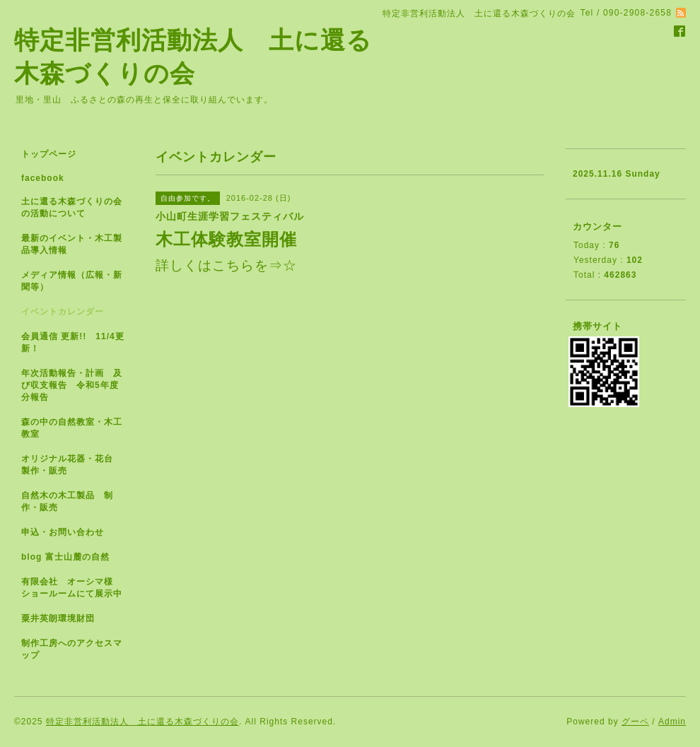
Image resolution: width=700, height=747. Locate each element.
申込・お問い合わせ (63, 532)
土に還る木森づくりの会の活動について (72, 207)
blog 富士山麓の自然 (65, 557)
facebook (43, 178)
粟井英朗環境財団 (58, 618)
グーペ (635, 722)
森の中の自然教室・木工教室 (72, 428)
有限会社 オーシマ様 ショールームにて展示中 (78, 588)
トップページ (49, 154)
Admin (672, 722)
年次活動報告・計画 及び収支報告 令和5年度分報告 (72, 385)
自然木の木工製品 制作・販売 (67, 501)
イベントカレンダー (63, 312)
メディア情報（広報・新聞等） (72, 281)
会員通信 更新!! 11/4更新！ (73, 342)
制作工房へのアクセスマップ (72, 649)
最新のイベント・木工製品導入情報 (72, 244)
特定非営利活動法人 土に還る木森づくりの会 (142, 722)
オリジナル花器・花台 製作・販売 (72, 465)
